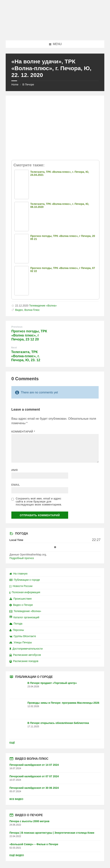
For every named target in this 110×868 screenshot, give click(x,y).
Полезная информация (25, 592)
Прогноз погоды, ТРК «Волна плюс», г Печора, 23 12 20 (29, 335)
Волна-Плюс (32, 310)
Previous (17, 327)
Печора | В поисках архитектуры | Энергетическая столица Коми (52, 833)
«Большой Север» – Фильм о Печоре (34, 844)
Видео (19, 310)
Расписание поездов (24, 661)
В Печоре (28, 84)
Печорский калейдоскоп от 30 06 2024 (34, 788)
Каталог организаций (24, 617)
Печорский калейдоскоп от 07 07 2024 (34, 776)
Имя (15, 470)
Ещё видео (17, 855)
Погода (16, 624)
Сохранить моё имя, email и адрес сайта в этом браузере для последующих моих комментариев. (39, 502)
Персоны (17, 630)
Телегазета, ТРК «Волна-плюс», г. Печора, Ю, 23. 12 (26, 356)
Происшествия (21, 599)
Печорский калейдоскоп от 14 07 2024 (34, 765)
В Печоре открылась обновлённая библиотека (58, 723)
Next (14, 348)
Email (16, 485)
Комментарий (23, 432)
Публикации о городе (25, 580)
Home (15, 84)
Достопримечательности (26, 649)
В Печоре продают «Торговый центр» (52, 683)
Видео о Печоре (21, 605)
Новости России (21, 586)
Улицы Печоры (21, 642)
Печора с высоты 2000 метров (29, 821)
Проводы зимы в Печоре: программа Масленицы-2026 (63, 703)
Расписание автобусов (25, 655)
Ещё (12, 743)
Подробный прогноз (22, 558)
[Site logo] (55, 33)
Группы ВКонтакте (23, 636)
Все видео (16, 799)
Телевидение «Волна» (43, 306)
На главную (18, 574)
